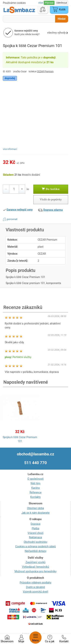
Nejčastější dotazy (35, 551)
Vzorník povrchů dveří (36, 592)
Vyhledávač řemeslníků (35, 567)
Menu (35, 638)
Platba (36, 528)
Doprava (35, 524)
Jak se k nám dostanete (35, 513)
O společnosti (35, 479)
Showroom (7, 639)
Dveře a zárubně (36, 587)
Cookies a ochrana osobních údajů (36, 546)
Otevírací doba (36, 508)
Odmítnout (62, 3)
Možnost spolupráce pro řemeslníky (36, 571)
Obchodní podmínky (35, 542)
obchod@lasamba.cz (35, 454)
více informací (10, 149)
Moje (21, 639)
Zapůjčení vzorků (36, 562)
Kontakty (35, 497)
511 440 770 (35, 463)
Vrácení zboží (35, 533)
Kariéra (35, 488)
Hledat (62, 19)
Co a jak (50, 639)
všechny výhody (58, 33)
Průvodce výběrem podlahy (36, 583)
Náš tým (36, 483)
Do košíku (51, 189)
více (41, 3)
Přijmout (49, 3)
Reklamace (35, 537)
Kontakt (64, 639)
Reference (35, 492)
